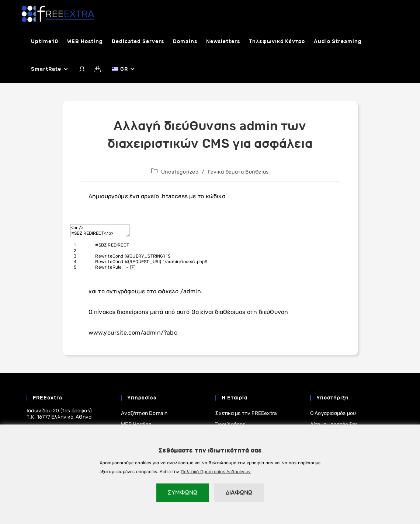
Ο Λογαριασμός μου (333, 413)
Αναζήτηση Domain (144, 413)
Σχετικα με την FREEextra (246, 413)
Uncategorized (180, 172)
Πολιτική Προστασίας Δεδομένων (216, 472)
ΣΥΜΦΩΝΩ (183, 492)
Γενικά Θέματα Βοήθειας (238, 172)
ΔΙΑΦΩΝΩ (239, 492)
